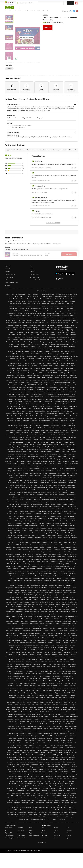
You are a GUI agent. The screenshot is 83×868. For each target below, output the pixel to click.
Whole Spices (57, 244)
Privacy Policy (9, 277)
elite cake (57, 830)
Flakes (31, 830)
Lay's (67, 838)
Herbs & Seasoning (34, 244)
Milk (6, 830)
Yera (55, 833)
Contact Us (33, 272)
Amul (43, 828)
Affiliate (7, 280)
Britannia (44, 835)
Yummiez (44, 833)
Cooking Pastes (22, 244)
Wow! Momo (57, 835)
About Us (8, 269)
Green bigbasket (10, 274)
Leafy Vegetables (34, 835)
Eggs (31, 833)
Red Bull (44, 830)
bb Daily (7, 285)
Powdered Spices (47, 244)
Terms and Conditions (11, 283)
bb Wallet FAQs (34, 274)
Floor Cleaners (9, 835)
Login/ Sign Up (70, 3)
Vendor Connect (35, 280)
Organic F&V (9, 833)
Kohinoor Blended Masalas (20, 250)
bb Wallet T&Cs (34, 277)
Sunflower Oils (9, 828)
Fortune (68, 835)
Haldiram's (45, 838)
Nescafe (56, 828)
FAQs (32, 269)
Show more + (41, 843)
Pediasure (69, 830)
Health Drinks (21, 830)
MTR (67, 828)
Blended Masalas (10, 244)
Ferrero (56, 838)
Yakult (68, 833)
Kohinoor (45, 15)
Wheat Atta (20, 828)
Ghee (31, 828)
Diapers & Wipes (22, 838)
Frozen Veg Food (10, 838)
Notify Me (48, 28)
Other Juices (21, 835)
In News (7, 272)
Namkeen (20, 833)
